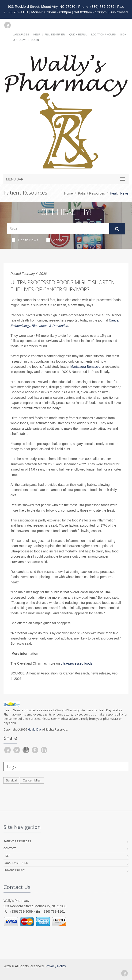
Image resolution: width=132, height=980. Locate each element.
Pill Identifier (55, 34)
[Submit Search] (117, 229)
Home (69, 193)
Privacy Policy (14, 870)
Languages (21, 34)
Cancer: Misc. (32, 780)
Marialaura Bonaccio (85, 367)
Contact (10, 848)
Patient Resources (91, 193)
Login (35, 40)
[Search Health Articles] (58, 229)
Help (37, 34)
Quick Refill (78, 34)
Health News (25, 240)
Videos (55, 240)
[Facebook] (8, 25)
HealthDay (35, 729)
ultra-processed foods (77, 663)
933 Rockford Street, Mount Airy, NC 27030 (42, 6)
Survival (11, 780)
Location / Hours (103, 34)
